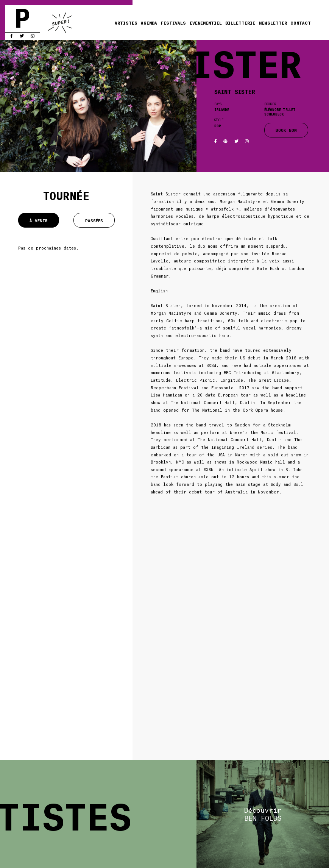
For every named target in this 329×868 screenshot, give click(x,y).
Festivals (173, 23)
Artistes (126, 23)
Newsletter (273, 23)
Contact (301, 23)
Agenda (149, 23)
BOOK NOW (286, 130)
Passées (94, 220)
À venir (39, 220)
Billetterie (240, 23)
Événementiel (206, 23)
